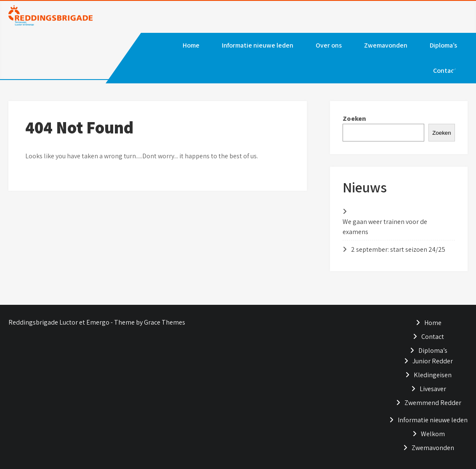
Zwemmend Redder (433, 403)
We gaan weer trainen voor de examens (385, 227)
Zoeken (354, 119)
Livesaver (433, 389)
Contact (445, 71)
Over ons (329, 45)
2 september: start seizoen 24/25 (398, 249)
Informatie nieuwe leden (258, 45)
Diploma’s (443, 45)
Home (191, 45)
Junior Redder (433, 361)
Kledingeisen (433, 375)
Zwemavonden (386, 45)
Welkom (433, 434)
